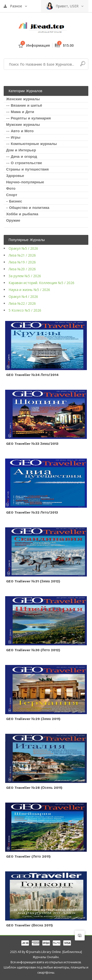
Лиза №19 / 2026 (22, 262)
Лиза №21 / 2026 (22, 255)
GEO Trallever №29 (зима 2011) (33, 719)
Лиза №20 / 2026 (22, 269)
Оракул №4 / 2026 (23, 296)
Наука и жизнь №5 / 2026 (29, 290)
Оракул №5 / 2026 (23, 248)
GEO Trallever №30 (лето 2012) (33, 650)
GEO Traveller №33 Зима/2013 (32, 444)
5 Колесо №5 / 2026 (25, 310)
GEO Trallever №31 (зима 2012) (33, 581)
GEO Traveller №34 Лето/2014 (32, 375)
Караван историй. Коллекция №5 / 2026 (41, 283)
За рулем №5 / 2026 (25, 276)
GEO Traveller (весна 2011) (29, 925)
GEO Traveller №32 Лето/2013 (32, 512)
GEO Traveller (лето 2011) (28, 856)
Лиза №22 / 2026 (22, 303)
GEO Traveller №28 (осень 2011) (34, 788)
